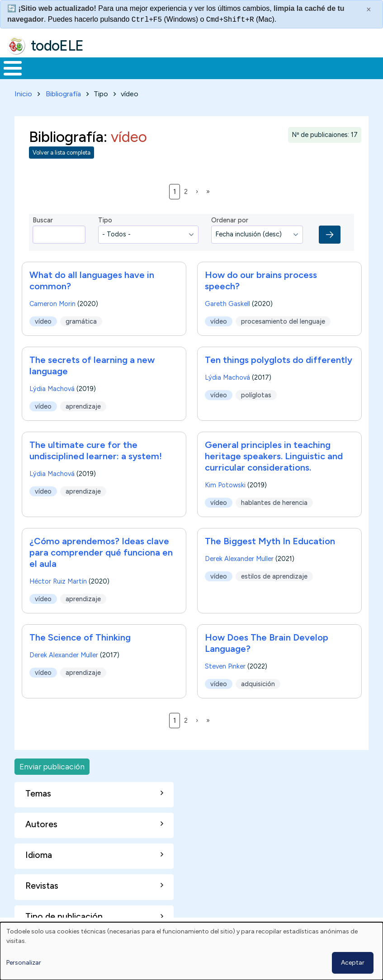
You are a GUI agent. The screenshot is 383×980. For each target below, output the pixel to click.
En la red (206, 67)
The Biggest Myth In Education (270, 539)
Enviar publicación (52, 765)
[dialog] (191, 951)
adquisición (258, 682)
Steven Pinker (225, 664)
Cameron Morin (52, 302)
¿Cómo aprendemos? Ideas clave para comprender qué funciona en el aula (101, 551)
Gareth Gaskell (227, 302)
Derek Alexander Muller (239, 557)
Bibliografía (63, 92)
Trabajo (156, 67)
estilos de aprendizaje (274, 575)
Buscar (364, 67)
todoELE (57, 46)
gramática (81, 320)
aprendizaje (83, 405)
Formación (102, 67)
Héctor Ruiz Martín (58, 580)
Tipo (105, 219)
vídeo (43, 320)
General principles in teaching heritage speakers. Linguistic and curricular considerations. (274, 454)
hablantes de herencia (274, 501)
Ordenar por (230, 219)
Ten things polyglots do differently (279, 358)
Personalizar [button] (24, 963)
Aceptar (353, 963)
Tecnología (263, 67)
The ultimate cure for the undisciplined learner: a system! (96, 449)
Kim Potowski (225, 483)
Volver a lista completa (61, 151)
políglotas (256, 393)
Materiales (43, 67)
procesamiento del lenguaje (283, 320)
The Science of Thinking (80, 636)
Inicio (8, 67)
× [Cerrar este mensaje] (369, 9)
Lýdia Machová (52, 387)
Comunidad (324, 67)
